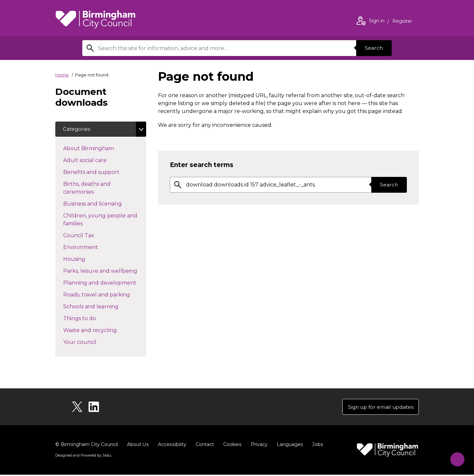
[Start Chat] (455, 457)
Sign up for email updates (379, 408)
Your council (92, 342)
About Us (138, 446)
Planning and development (105, 283)
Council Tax (90, 236)
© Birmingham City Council (87, 446)
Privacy (258, 446)
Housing (86, 259)
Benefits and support (103, 172)
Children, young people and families (100, 220)
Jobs (316, 446)
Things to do (91, 319)
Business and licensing (104, 204)
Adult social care (97, 160)
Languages (289, 446)
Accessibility (171, 446)
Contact (204, 446)
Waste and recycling (102, 330)
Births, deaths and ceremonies (90, 189)
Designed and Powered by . (83, 457)
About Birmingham (100, 149)
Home (62, 75)
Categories (77, 129)
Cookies (231, 446)
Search (373, 48)
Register (402, 22)
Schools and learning (103, 307)
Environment (92, 247)
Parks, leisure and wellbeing (105, 271)
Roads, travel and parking (105, 295)
